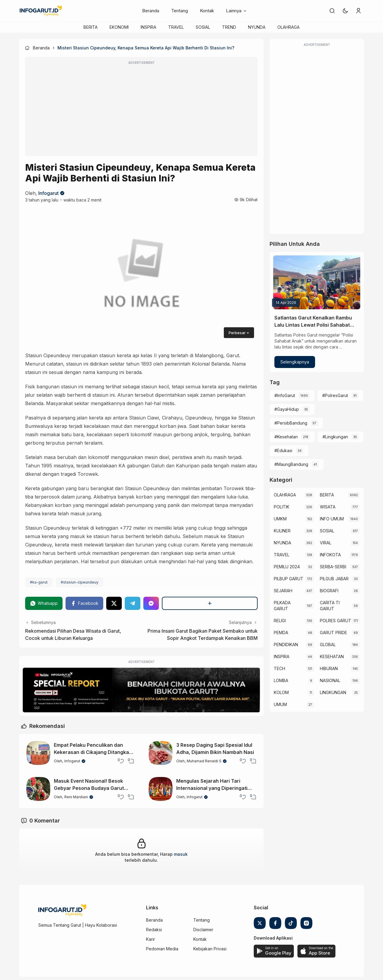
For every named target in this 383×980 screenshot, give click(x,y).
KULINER (282, 531)
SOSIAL (203, 27)
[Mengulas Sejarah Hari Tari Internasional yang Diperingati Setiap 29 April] (161, 789)
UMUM (280, 704)
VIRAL (326, 543)
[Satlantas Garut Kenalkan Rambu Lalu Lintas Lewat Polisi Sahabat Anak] (317, 282)
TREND (229, 27)
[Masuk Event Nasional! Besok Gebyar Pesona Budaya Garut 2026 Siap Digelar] (38, 789)
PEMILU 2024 (287, 567)
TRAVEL (176, 27)
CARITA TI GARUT (330, 606)
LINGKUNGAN (333, 692)
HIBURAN (329, 668)
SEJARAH (283, 591)
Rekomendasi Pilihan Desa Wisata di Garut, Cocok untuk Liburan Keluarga (73, 634)
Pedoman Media (162, 949)
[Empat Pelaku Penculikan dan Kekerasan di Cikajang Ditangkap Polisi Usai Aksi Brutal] (38, 753)
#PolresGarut (335, 395)
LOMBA (281, 680)
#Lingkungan (335, 437)
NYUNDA (257, 27)
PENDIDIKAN (286, 645)
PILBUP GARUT (289, 579)
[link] (332, 11)
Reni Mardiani (76, 797)
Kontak (207, 11)
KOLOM (281, 692)
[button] (345, 11)
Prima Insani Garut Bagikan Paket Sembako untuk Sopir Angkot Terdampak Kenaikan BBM (203, 634)
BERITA (91, 27)
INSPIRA (148, 27)
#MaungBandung (291, 464)
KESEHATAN (332, 656)
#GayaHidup (287, 409)
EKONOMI (119, 27)
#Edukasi (283, 450)
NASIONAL (330, 680)
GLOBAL (328, 645)
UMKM (280, 519)
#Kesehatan (286, 437)
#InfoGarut (285, 395)
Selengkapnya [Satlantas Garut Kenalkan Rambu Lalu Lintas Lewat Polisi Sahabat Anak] (295, 362)
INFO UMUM (332, 519)
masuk (181, 854)
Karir (151, 939)
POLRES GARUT (336, 621)
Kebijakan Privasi (210, 949)
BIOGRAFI (329, 591)
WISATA (328, 507)
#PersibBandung (291, 423)
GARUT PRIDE (333, 633)
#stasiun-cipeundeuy (80, 582)
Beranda (151, 11)
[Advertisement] (141, 110)
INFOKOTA (330, 555)
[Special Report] (141, 690)
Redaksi (154, 930)
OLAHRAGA (288, 27)
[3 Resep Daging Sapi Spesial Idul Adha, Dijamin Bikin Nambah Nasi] (161, 753)
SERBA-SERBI (333, 567)
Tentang (180, 11)
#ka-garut (39, 582)
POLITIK (282, 507)
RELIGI (280, 621)
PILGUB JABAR (334, 579)
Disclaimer (203, 930)
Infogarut (48, 193)
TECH (279, 668)
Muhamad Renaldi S (204, 761)
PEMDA (281, 633)
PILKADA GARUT (282, 606)
